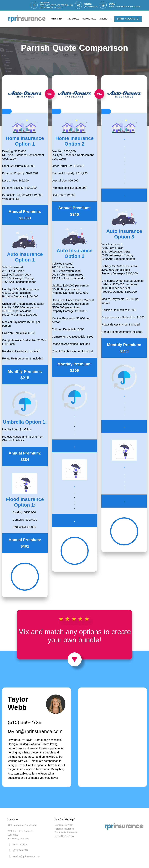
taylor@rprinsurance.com (35, 731)
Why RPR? (58, 19)
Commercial (89, 19)
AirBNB (103, 19)
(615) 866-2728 (91, 6)
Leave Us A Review (64, 836)
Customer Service (63, 825)
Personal (73, 19)
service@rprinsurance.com (124, 6)
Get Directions (20, 844)
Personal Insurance (64, 829)
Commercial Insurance (66, 832)
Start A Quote (128, 19)
